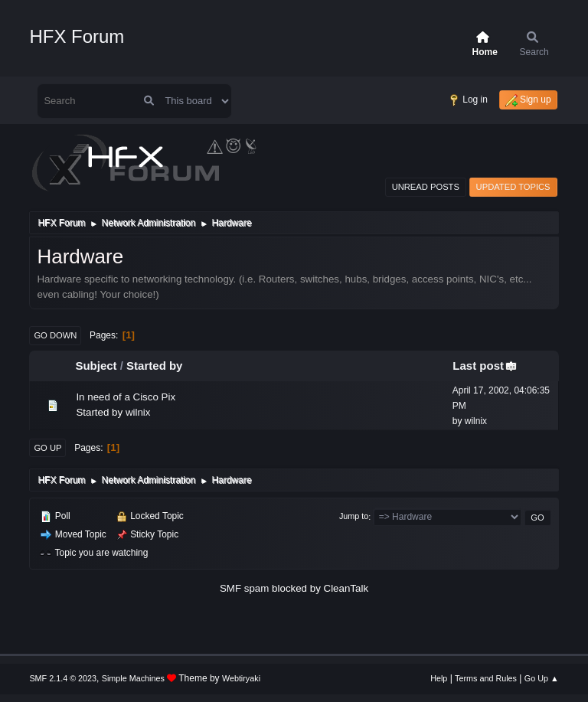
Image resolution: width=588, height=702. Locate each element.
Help (439, 678)
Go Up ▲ (542, 678)
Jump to (354, 517)
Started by (154, 366)
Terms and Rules (486, 678)
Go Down (55, 335)
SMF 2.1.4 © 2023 (63, 678)
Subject (96, 366)
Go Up (47, 448)
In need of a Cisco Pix (126, 397)
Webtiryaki (241, 678)
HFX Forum (77, 36)
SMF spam (244, 588)
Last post (485, 366)
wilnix (138, 412)
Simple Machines (133, 678)
